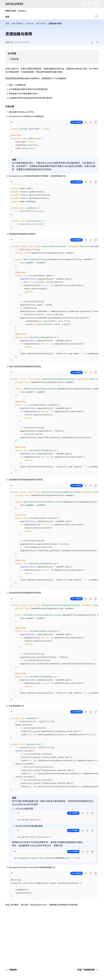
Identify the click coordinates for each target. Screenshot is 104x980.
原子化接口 (41, 24)
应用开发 (30, 24)
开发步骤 (14, 59)
